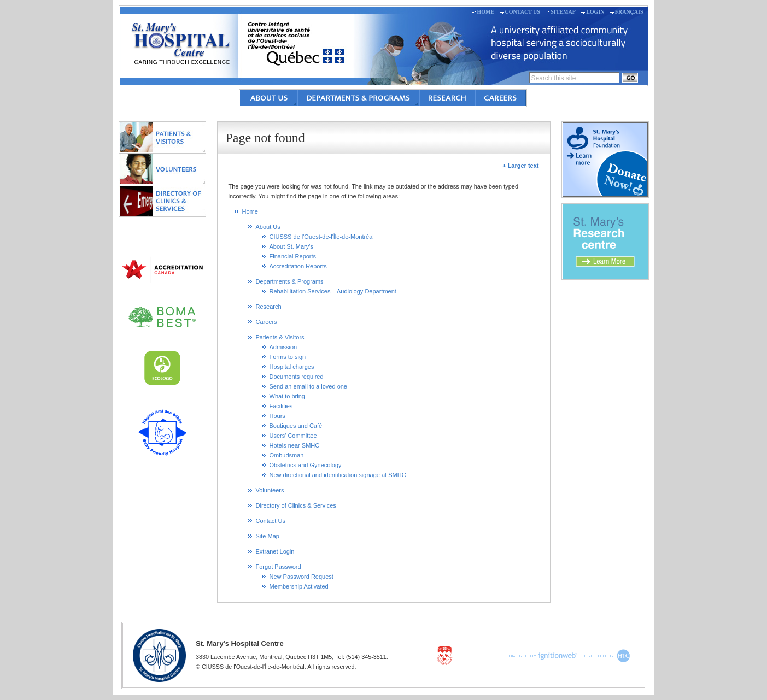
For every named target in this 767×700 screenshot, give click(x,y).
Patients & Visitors (162, 137)
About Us (269, 98)
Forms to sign (288, 357)
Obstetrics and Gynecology (306, 465)
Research (447, 98)
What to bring (287, 396)
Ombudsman (287, 455)
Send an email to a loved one (309, 386)
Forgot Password (279, 567)
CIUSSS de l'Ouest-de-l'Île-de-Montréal (322, 237)
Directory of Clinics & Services (162, 201)
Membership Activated (299, 586)
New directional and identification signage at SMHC (338, 475)
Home (486, 12)
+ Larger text (520, 166)
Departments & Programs (358, 98)
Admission (283, 347)
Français (629, 12)
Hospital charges (292, 367)
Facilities (281, 406)
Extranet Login (275, 551)
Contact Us (523, 12)
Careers (500, 98)
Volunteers (162, 169)
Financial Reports (293, 256)
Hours (277, 416)
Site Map (268, 536)
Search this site (554, 78)
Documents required (297, 377)
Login (595, 12)
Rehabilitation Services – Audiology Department (333, 291)
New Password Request (301, 577)
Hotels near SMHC (295, 445)
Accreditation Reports (298, 266)
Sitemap (563, 12)
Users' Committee (293, 436)
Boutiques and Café (296, 426)
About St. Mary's (291, 246)
